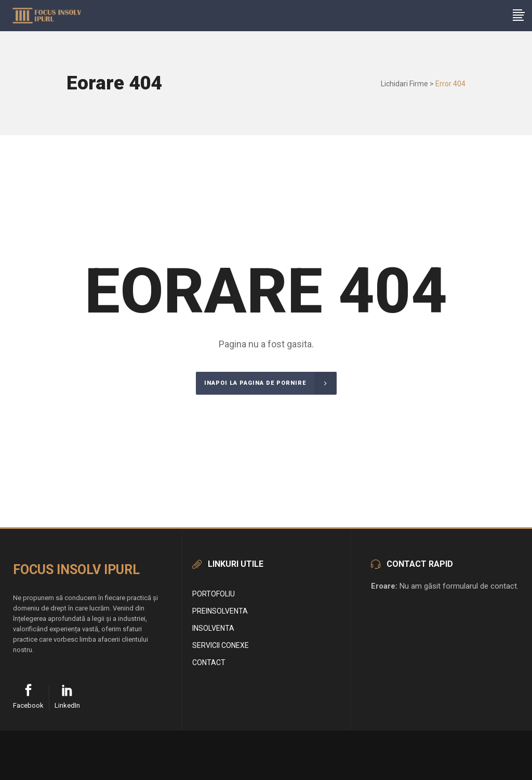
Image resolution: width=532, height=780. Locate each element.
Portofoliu (214, 594)
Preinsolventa (220, 611)
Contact (209, 662)
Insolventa (213, 628)
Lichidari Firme (404, 84)
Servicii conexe (221, 645)
